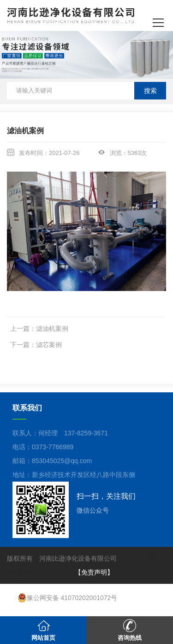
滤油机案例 (52, 328)
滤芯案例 (49, 345)
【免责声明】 (94, 572)
